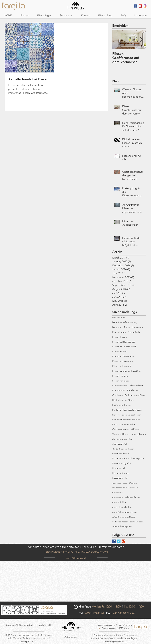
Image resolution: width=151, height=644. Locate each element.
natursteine (118, 492)
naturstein (133, 488)
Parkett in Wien (31, 638)
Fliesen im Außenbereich (124, 347)
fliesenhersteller (120, 478)
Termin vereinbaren (111, 547)
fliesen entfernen (120, 458)
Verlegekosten (139, 434)
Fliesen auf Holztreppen (124, 342)
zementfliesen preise (122, 526)
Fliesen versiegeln (121, 381)
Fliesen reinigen (120, 376)
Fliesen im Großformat (123, 356)
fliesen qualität (138, 458)
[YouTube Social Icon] (140, 6)
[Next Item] (141, 40)
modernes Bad (119, 488)
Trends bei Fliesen (121, 434)
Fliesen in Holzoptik (122, 366)
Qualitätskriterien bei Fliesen (126, 429)
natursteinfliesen (120, 502)
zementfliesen (137, 522)
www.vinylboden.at (114, 642)
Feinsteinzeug (119, 332)
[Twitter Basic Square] (119, 541)
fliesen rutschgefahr (122, 463)
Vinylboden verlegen (127, 638)
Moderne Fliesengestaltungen (127, 410)
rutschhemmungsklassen (124, 517)
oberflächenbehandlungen (125, 512)
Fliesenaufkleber (120, 385)
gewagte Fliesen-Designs (125, 483)
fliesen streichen (120, 468)
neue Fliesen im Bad (122, 507)
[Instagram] (145, 6)
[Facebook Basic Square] (114, 541)
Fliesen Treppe (120, 337)
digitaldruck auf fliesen (123, 449)
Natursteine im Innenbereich (126, 419)
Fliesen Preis (134, 332)
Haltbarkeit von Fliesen (123, 400)
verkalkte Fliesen (120, 522)
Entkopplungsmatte (134, 327)
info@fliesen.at (76, 558)
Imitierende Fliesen (122, 405)
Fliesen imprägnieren (123, 361)
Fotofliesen (133, 390)
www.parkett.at (28, 641)
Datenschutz (71, 637)
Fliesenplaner (137, 385)
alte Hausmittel (120, 444)
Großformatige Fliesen (135, 395)
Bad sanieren (119, 317)
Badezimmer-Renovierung (125, 322)
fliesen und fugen (121, 473)
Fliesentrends (119, 390)
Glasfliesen (117, 395)
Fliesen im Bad (119, 351)
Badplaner (117, 327)
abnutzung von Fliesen (123, 439)
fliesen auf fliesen (121, 453)
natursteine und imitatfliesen (126, 497)
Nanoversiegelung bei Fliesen (127, 415)
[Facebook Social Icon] (135, 6)
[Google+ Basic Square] (123, 541)
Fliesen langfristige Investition (127, 371)
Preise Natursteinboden (124, 424)
